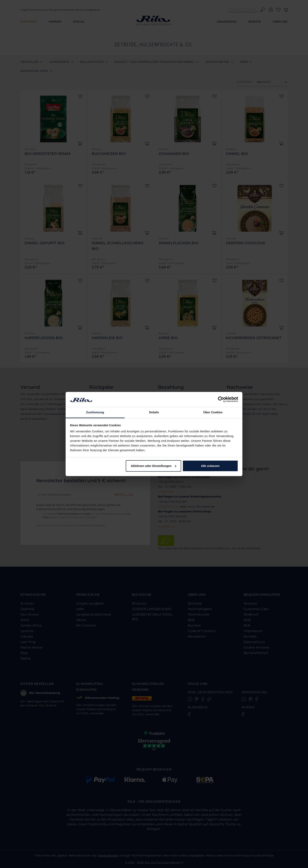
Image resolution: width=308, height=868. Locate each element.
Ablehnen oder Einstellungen (154, 466)
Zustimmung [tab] (95, 412)
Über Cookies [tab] (213, 412)
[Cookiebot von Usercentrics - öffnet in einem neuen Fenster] (221, 399)
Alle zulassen (210, 466)
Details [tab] (154, 412)
